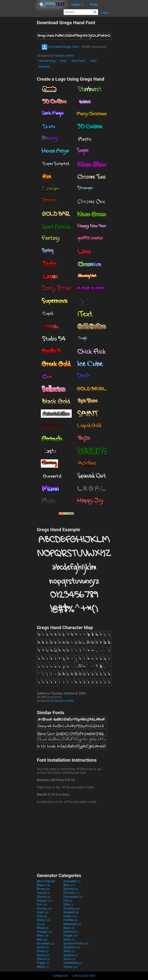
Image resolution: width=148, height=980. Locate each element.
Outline (71, 932)
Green (70, 916)
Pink (42, 936)
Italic (94, 61)
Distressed (73, 897)
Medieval (72, 924)
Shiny (69, 951)
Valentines (73, 963)
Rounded (46, 943)
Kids (63, 61)
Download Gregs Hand (60, 47)
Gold (43, 912)
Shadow (72, 947)
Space (43, 955)
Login (105, 13)
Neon (69, 928)
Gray (42, 916)
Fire (68, 901)
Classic (44, 897)
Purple (70, 936)
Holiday (71, 920)
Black (43, 885)
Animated (72, 881)
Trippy (43, 963)
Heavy (44, 920)
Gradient (71, 912)
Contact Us (60, 976)
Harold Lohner (64, 56)
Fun (42, 904)
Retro (69, 940)
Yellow (71, 967)
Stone (69, 959)
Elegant (45, 901)
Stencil (43, 959)
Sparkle (70, 955)
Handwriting (47, 61)
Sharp (43, 951)
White (43, 967)
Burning (71, 889)
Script (43, 947)
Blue (69, 885)
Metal (43, 928)
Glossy (44, 908)
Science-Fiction (76, 943)
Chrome (71, 893)
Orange (44, 932)
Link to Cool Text (84, 976)
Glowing (72, 908)
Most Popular (46, 881)
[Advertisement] (18, 77)
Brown (43, 889)
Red (42, 940)
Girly (68, 904)
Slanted (44, 67)
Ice (41, 924)
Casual (43, 893)
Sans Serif (78, 61)
